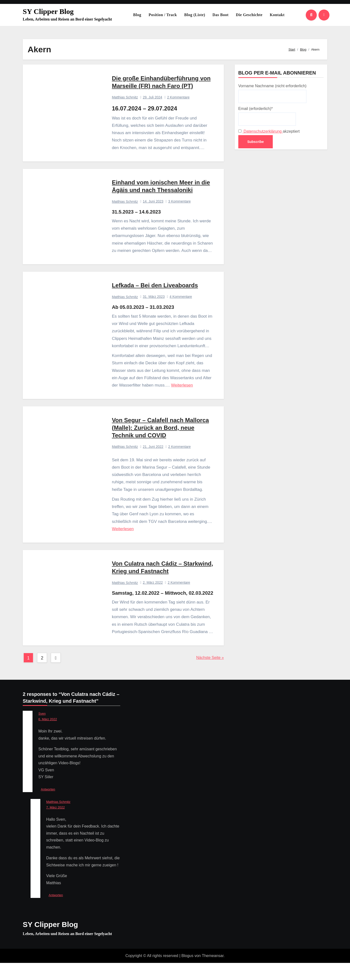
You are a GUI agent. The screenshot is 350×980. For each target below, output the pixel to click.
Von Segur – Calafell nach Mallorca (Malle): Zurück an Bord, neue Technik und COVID (161, 435)
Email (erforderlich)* (267, 116)
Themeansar (213, 973)
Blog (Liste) (195, 15)
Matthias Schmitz (125, 98)
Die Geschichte (249, 15)
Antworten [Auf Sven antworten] (48, 806)
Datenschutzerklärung (263, 131)
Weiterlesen (182, 391)
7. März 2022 (55, 824)
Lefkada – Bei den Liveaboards (155, 291)
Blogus (187, 973)
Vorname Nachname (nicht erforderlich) (272, 93)
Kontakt (277, 15)
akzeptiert (269, 131)
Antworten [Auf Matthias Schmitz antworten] (56, 912)
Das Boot (220, 15)
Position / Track (163, 15)
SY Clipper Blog (48, 11)
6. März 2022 (48, 736)
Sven (42, 731)
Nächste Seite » (210, 675)
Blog (137, 15)
